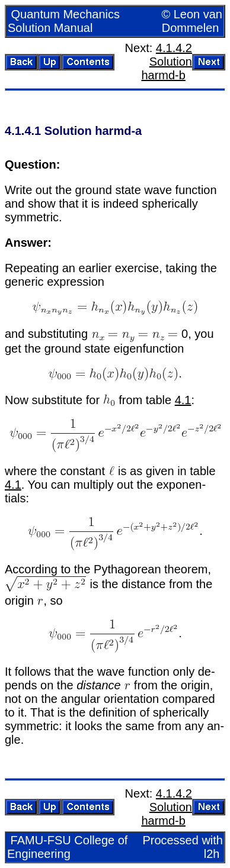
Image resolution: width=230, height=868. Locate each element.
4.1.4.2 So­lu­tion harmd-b (167, 62)
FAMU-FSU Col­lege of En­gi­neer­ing (67, 847)
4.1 (183, 400)
